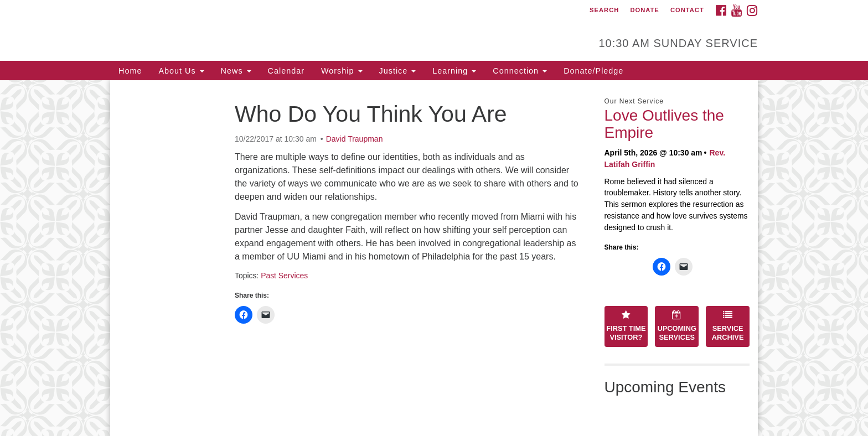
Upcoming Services (677, 326)
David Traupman (355, 139)
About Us (181, 71)
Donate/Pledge (593, 71)
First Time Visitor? (626, 326)
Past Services (284, 276)
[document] (434, 258)
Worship (342, 71)
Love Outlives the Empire (664, 124)
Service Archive (728, 326)
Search (604, 10)
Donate (644, 10)
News (236, 71)
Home (130, 71)
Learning (454, 71)
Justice (398, 71)
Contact (687, 10)
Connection (520, 71)
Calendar (286, 71)
